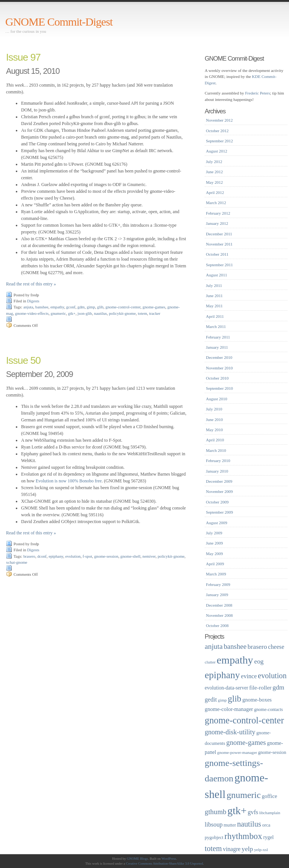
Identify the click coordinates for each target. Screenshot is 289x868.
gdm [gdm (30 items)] (278, 687)
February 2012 (218, 213)
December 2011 (219, 234)
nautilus (100, 313)
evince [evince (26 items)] (249, 676)
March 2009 (216, 574)
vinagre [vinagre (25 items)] (232, 849)
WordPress (169, 859)
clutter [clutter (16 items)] (210, 662)
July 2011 (214, 285)
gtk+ (72, 313)
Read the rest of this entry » (31, 284)
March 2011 (216, 326)
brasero (29, 556)
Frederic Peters (257, 93)
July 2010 (214, 409)
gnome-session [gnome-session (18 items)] (272, 752)
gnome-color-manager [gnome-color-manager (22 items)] (229, 709)
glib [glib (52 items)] (234, 699)
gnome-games (154, 307)
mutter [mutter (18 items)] (230, 825)
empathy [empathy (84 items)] (235, 660)
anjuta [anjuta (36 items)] (214, 646)
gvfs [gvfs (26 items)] (253, 812)
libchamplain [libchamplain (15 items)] (270, 813)
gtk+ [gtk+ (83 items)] (237, 811)
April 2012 (215, 192)
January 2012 (217, 223)
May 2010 (214, 430)
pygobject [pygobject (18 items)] (214, 837)
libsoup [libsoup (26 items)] (214, 825)
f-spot (87, 556)
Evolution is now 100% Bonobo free (69, 481)
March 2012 (216, 203)
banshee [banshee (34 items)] (235, 646)
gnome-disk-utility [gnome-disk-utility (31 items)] (230, 732)
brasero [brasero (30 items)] (257, 647)
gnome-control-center (123, 307)
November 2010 (219, 368)
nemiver (149, 556)
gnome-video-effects (32, 313)
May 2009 (214, 554)
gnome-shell (130, 556)
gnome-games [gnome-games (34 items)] (246, 742)
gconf (71, 307)
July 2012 (214, 162)
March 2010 (216, 450)
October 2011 (217, 254)
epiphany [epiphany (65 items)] (222, 675)
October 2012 (217, 131)
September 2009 (219, 512)
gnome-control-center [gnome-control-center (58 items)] (244, 720)
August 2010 (217, 399)
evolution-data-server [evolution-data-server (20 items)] (227, 688)
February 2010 (218, 461)
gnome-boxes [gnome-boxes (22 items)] (257, 700)
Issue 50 (23, 360)
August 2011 (216, 275)
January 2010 (217, 471)
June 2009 (214, 543)
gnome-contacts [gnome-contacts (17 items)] (268, 709)
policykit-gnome (122, 313)
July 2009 (214, 533)
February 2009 (218, 584)
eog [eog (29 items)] (259, 661)
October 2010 (217, 378)
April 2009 (215, 564)
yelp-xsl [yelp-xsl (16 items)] (261, 850)
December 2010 (219, 357)
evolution (73, 556)
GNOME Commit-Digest (59, 22)
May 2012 (214, 182)
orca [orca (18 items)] (266, 825)
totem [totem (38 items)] (213, 848)
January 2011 (217, 347)
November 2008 (219, 615)
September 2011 (219, 265)
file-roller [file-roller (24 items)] (260, 687)
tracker (155, 313)
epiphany (56, 556)
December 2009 (219, 481)
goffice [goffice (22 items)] (270, 796)
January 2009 (217, 595)
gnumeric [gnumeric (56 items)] (244, 795)
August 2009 (217, 523)
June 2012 (214, 172)
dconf (42, 556)
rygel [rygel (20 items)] (268, 837)
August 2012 (217, 151)
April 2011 (215, 316)
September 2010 (219, 388)
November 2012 (219, 120)
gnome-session (106, 556)
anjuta (28, 307)
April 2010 (215, 440)
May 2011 (214, 306)
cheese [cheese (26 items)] (276, 647)
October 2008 (217, 625)
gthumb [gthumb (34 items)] (215, 812)
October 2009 (217, 502)
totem (142, 313)
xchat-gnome (17, 562)
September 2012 (219, 141)
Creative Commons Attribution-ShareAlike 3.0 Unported (165, 863)
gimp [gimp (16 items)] (222, 700)
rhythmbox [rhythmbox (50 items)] (243, 836)
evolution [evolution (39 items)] (272, 676)
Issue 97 (23, 57)
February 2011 (218, 337)
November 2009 (219, 491)
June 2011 (214, 296)
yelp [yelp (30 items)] (247, 849)
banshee (42, 307)
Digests (33, 301)
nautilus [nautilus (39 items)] (249, 824)
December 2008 (219, 605)
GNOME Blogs (137, 859)
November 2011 (219, 244)
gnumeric (59, 313)
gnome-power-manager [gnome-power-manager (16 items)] (237, 752)
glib (100, 307)
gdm (81, 307)
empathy (57, 307)
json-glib (85, 313)
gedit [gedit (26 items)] (211, 699)
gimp (91, 307)
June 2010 (214, 420)
